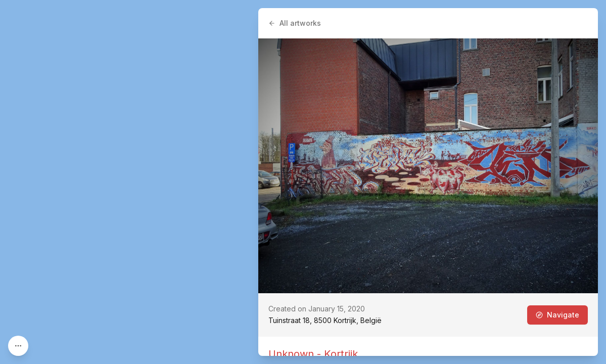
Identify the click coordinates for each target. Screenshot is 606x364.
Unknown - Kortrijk (313, 354)
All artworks (295, 23)
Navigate (557, 315)
